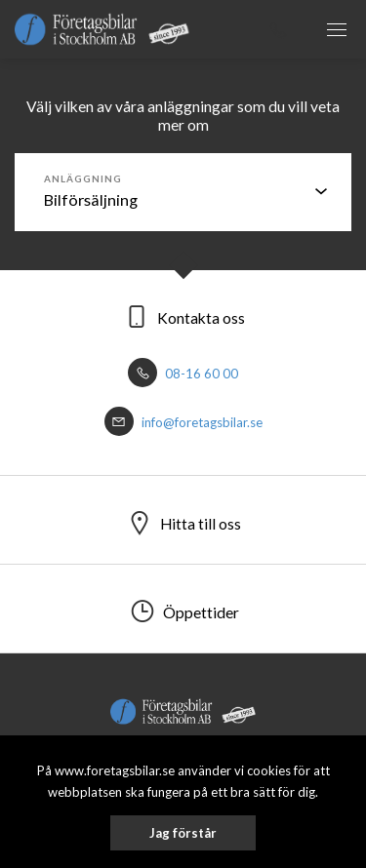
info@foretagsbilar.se (183, 422)
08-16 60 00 (183, 374)
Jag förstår (183, 833)
